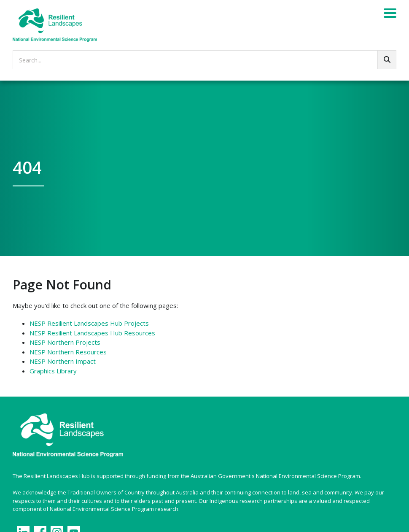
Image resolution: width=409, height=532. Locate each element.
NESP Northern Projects (65, 342)
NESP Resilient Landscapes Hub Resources (92, 333)
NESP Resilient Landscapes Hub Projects (89, 323)
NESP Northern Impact (63, 361)
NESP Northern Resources (68, 352)
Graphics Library (53, 371)
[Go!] (387, 60)
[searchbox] (204, 60)
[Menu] (390, 14)
